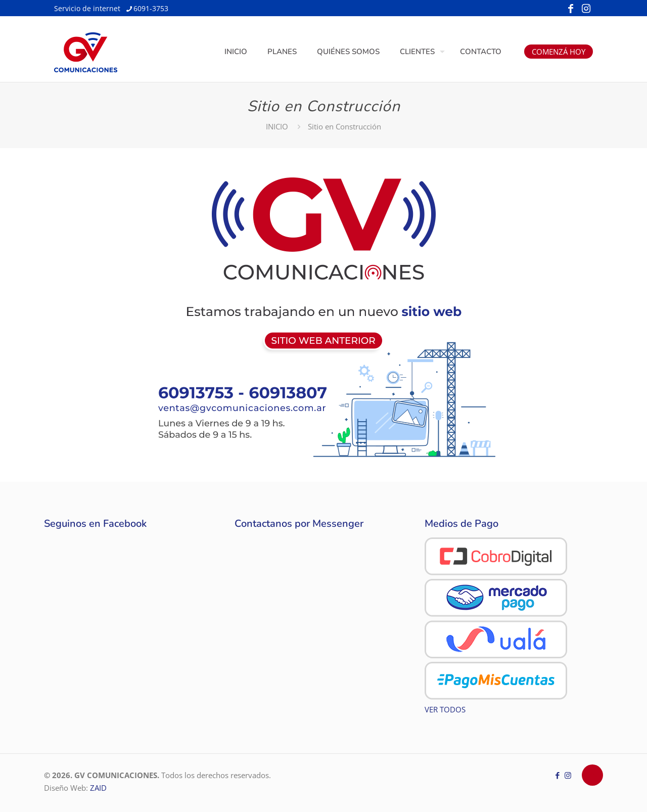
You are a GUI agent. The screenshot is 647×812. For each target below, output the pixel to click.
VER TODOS (445, 709)
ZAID (98, 788)
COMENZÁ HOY (559, 52)
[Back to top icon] (592, 775)
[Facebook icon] (571, 8)
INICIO (277, 126)
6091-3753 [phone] (151, 8)
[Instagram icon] (586, 8)
